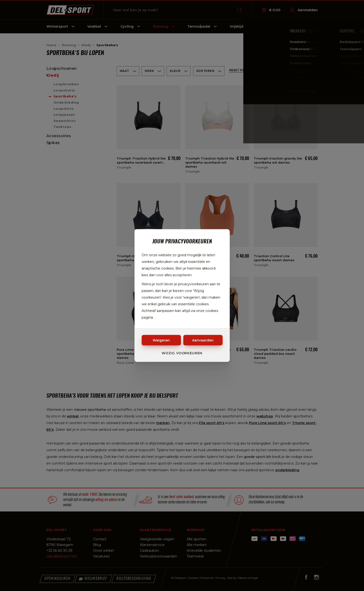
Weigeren (161, 340)
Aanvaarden (203, 340)
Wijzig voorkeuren (182, 353)
